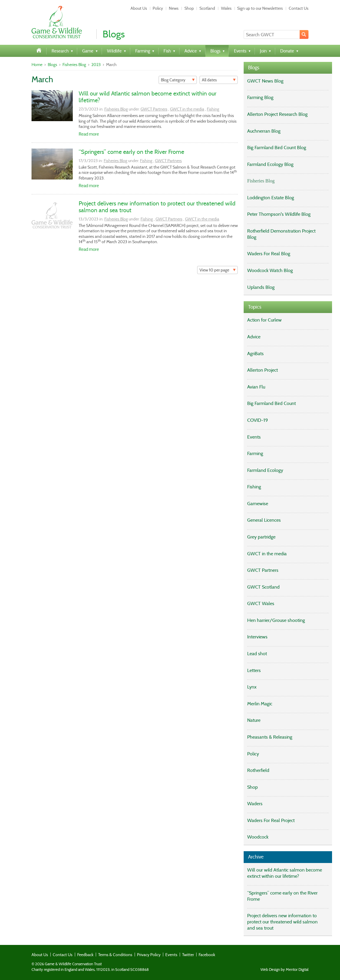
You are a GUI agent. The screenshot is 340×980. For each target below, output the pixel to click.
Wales (226, 8)
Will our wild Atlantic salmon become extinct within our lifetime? (147, 97)
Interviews (257, 637)
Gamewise (258, 504)
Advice (254, 337)
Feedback (85, 955)
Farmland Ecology (265, 470)
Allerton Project (263, 370)
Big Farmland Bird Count (271, 403)
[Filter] (178, 80)
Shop (189, 8)
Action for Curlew (264, 320)
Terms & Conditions (115, 955)
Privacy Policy (149, 955)
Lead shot (257, 654)
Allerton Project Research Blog (277, 114)
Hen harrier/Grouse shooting (276, 620)
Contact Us (299, 8)
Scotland (207, 8)
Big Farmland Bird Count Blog (277, 148)
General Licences (264, 520)
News (174, 8)
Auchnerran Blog (264, 131)
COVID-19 (258, 420)
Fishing (213, 109)
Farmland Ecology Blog (270, 164)
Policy (158, 8)
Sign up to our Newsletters (260, 8)
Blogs (52, 65)
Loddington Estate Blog (271, 198)
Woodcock (258, 837)
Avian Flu (256, 387)
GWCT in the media (187, 109)
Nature (254, 720)
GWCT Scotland (263, 587)
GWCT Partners (154, 109)
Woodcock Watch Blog (270, 270)
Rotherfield (258, 770)
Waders (255, 804)
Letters (254, 670)
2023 (96, 65)
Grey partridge (261, 537)
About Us (139, 8)
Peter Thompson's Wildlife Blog (279, 214)
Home (37, 65)
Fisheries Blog (74, 65)
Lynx (252, 687)
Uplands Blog (261, 287)
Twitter (188, 955)
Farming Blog (260, 97)
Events (254, 437)
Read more (89, 134)
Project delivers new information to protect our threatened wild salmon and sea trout (157, 207)
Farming (255, 453)
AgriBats (255, 354)
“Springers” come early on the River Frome (131, 152)
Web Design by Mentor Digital (284, 970)
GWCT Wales (261, 603)
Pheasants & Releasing (270, 737)
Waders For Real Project (271, 820)
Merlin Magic (260, 704)
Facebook (207, 955)
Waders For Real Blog (269, 254)
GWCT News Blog (265, 81)
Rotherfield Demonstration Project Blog (281, 234)
